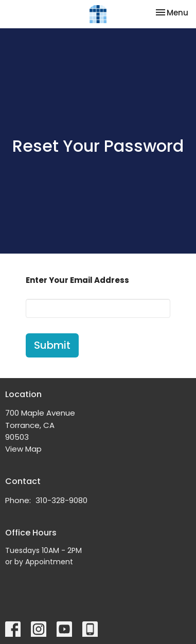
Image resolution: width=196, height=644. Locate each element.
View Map (23, 449)
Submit (52, 345)
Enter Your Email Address (77, 280)
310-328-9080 (61, 500)
